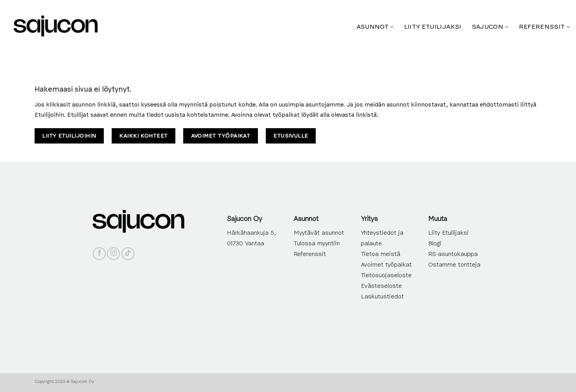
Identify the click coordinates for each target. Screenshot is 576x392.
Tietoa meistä (381, 254)
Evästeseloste (381, 286)
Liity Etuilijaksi (448, 233)
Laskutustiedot (382, 296)
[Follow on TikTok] (128, 254)
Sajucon (490, 27)
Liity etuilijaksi (433, 27)
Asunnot (375, 27)
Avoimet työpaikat (386, 265)
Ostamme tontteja (454, 265)
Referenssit (545, 27)
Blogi (435, 243)
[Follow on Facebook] (99, 254)
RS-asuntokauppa (453, 254)
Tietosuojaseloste (386, 275)
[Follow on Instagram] (113, 254)
